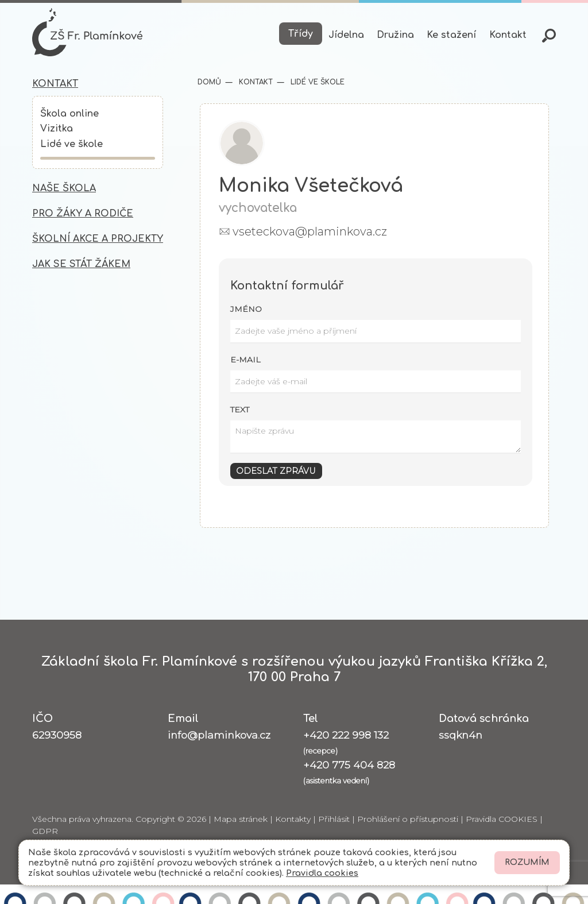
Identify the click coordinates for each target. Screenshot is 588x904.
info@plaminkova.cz (219, 735)
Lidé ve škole (71, 144)
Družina (395, 35)
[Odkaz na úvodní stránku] (87, 32)
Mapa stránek (241, 819)
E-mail (245, 360)
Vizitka (57, 129)
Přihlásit (334, 819)
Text (240, 409)
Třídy (301, 34)
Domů (209, 82)
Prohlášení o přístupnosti (408, 819)
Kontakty (293, 819)
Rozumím (527, 862)
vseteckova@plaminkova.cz (310, 231)
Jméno (246, 309)
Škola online (69, 114)
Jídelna (346, 35)
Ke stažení (451, 35)
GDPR (45, 831)
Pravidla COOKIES (502, 819)
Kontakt (508, 35)
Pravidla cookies (322, 873)
